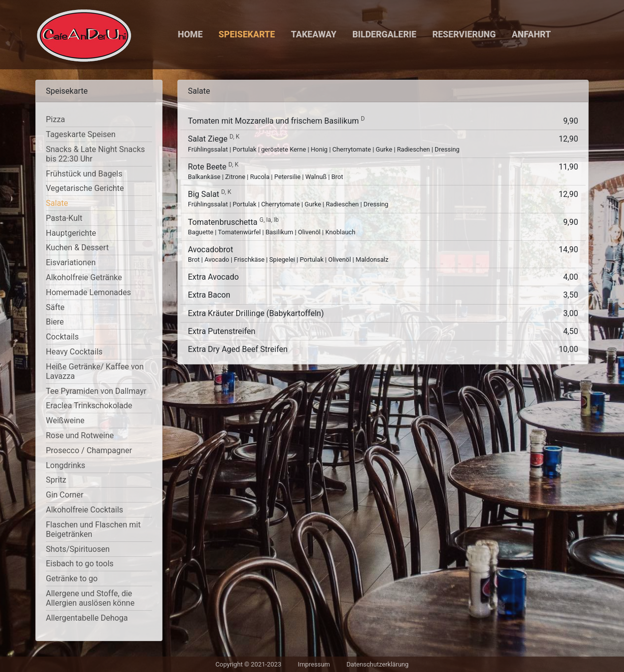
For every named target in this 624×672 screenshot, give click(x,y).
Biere (55, 322)
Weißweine (65, 420)
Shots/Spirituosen (78, 549)
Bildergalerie (384, 34)
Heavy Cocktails (74, 352)
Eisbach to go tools (80, 564)
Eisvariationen (71, 262)
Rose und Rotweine (80, 435)
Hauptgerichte (71, 233)
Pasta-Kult (64, 218)
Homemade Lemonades (88, 292)
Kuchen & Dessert (77, 248)
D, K (234, 137)
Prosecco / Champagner (89, 450)
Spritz (56, 480)
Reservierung (464, 34)
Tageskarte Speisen (81, 134)
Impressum (314, 664)
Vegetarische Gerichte (85, 188)
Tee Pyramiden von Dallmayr (96, 391)
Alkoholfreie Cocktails (84, 510)
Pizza (56, 119)
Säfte (55, 307)
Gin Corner (65, 495)
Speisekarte (247, 34)
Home (190, 34)
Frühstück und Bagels (84, 174)
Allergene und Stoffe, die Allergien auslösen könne (90, 598)
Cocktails (62, 337)
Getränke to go (72, 579)
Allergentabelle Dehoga (87, 618)
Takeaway (314, 34)
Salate (57, 203)
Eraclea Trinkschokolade (89, 406)
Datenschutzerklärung (378, 664)
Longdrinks (66, 465)
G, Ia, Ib (269, 220)
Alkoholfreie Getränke (84, 277)
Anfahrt (532, 34)
